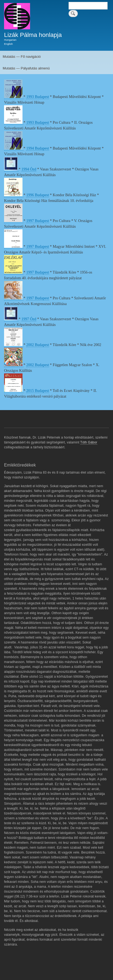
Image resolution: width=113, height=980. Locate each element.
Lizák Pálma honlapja (33, 35)
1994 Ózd (29, 169)
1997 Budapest (38, 221)
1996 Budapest (38, 195)
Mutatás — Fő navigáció (22, 57)
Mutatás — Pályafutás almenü (26, 68)
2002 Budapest (38, 345)
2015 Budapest (38, 391)
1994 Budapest (38, 148)
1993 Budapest (38, 97)
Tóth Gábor (89, 442)
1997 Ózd (29, 319)
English (8, 44)
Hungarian (10, 40)
